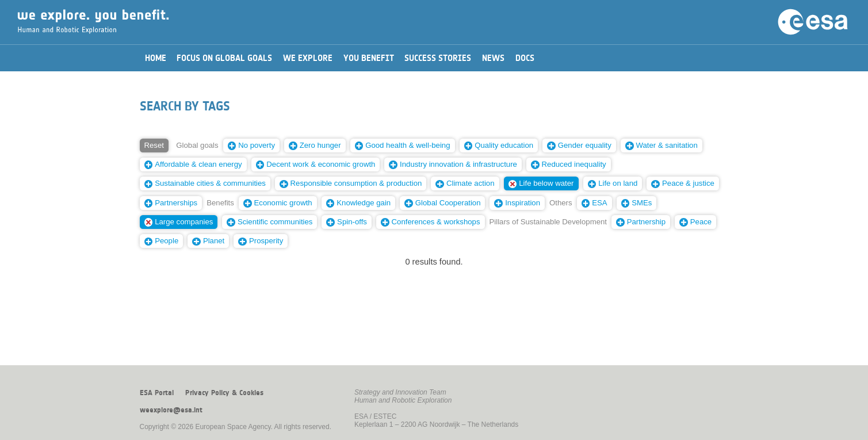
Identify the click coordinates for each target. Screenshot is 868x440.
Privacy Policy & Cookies (224, 393)
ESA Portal (157, 393)
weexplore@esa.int (171, 410)
